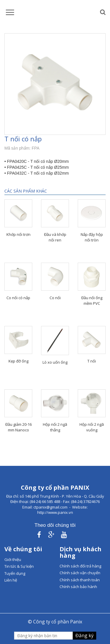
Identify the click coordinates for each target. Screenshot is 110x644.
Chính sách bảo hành (78, 587)
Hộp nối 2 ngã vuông (92, 427)
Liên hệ (11, 580)
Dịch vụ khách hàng (81, 552)
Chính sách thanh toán (80, 580)
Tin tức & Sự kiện (19, 566)
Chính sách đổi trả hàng (80, 566)
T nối (92, 361)
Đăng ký (84, 635)
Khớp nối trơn (18, 234)
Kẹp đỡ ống (18, 361)
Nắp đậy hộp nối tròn (92, 237)
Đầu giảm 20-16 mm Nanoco (18, 427)
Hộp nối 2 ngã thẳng (55, 427)
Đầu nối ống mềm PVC (92, 301)
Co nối (55, 298)
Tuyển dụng (15, 573)
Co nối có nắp (18, 298)
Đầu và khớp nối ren (55, 237)
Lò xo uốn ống (55, 362)
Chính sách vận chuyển (80, 573)
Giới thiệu (13, 559)
